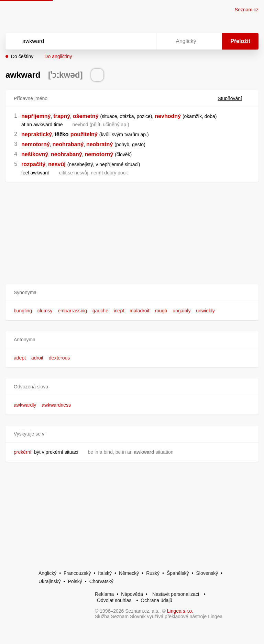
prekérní (23, 452)
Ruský (153, 573)
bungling (23, 311)
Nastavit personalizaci (176, 594)
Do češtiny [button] (22, 56)
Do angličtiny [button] (58, 56)
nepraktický (37, 134)
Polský (75, 581)
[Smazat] (129, 41)
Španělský (178, 573)
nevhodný (168, 116)
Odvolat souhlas (114, 600)
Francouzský (77, 573)
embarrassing (72, 311)
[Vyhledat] (72, 41)
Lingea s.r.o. (180, 611)
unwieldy (205, 311)
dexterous (59, 358)
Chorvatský (101, 581)
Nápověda (132, 594)
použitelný (84, 134)
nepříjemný (36, 116)
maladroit (140, 311)
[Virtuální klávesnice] (144, 41)
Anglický (47, 573)
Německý (129, 573)
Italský (105, 573)
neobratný (100, 144)
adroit (37, 358)
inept (119, 311)
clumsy (45, 311)
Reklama (104, 594)
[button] (132, 293)
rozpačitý (33, 164)
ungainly (181, 311)
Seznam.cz (247, 10)
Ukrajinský (50, 581)
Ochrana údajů (156, 600)
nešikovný (35, 154)
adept (20, 358)
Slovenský (207, 573)
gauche (100, 311)
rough (161, 311)
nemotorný (36, 144)
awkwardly (25, 405)
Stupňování (234, 98)
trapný (62, 116)
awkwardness (56, 405)
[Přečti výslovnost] (97, 75)
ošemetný (86, 116)
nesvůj (57, 164)
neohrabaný (68, 144)
